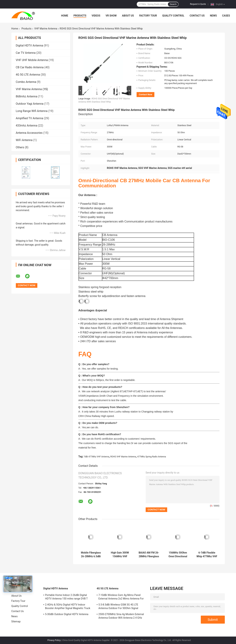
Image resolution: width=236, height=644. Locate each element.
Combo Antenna (26, 82)
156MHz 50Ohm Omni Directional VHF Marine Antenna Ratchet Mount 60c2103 (178, 555)
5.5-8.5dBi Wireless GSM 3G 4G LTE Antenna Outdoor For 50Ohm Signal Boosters (118, 607)
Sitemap (16, 621)
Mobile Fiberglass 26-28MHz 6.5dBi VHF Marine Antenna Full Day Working (91, 555)
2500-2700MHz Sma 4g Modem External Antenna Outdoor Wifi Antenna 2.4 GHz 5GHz (121, 617)
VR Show (111, 16)
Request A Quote (198, 4)
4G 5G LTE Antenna (28, 75)
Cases (226, 16)
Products (80, 16)
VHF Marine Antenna (46, 29)
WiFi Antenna (24, 140)
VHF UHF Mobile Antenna (32, 60)
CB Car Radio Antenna (30, 67)
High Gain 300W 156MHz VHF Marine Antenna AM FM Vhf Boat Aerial (120, 555)
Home (65, 16)
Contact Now (146, 94)
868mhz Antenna (27, 96)
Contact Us (197, 16)
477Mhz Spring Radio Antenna (152, 457)
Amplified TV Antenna (30, 118)
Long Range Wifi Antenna (32, 111)
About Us (128, 16)
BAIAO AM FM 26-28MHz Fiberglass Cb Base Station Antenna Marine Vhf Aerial (149, 555)
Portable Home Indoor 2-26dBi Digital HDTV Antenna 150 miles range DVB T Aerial (66, 597)
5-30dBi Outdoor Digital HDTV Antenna (67, 614)
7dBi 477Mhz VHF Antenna (96, 457)
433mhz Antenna (27, 126)
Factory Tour (148, 16)
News (213, 16)
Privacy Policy (54, 640)
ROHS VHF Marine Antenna (123, 457)
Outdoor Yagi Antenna (30, 104)
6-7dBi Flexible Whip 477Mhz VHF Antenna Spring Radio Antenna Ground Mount (207, 555)
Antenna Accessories (29, 133)
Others (20, 147)
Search (173, 4)
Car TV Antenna (26, 53)
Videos (96, 16)
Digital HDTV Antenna (30, 46)
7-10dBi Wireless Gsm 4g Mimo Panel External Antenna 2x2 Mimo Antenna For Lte (121, 597)
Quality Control (173, 16)
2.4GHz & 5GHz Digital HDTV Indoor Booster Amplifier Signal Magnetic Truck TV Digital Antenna (68, 607)
